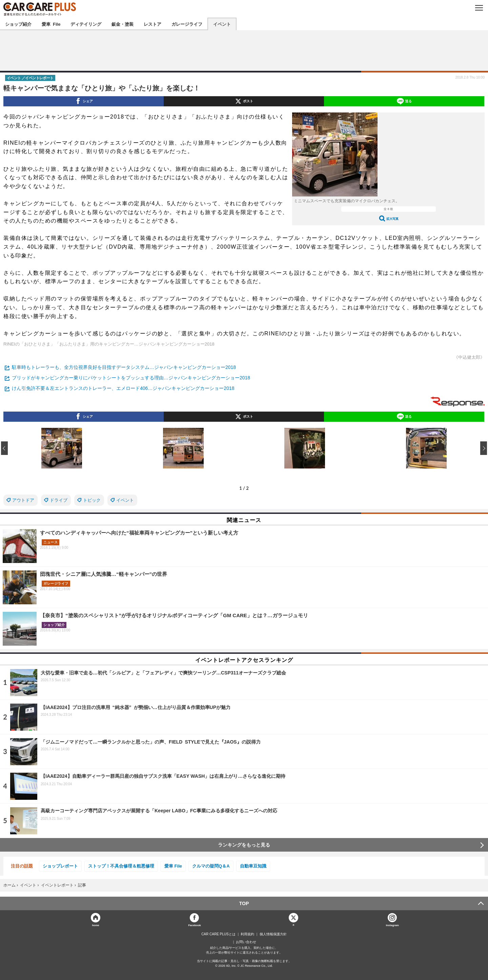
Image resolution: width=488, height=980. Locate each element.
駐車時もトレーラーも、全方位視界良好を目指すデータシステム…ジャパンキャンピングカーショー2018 (124, 367)
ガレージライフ (187, 24)
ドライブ (59, 500)
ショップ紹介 (18, 24)
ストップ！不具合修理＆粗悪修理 (121, 866)
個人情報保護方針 (273, 934)
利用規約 (247, 934)
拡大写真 (392, 219)
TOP (244, 903)
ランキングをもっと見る (244, 845)
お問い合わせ (246, 942)
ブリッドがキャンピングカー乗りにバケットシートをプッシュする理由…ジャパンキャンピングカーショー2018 (131, 378)
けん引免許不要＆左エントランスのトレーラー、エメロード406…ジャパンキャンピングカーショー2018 (123, 388)
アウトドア (23, 500)
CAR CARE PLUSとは (218, 934)
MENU (479, 8)
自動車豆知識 (253, 866)
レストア (152, 24)
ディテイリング (86, 24)
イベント (222, 24)
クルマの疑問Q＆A (211, 866)
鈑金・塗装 (123, 24)
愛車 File (51, 24)
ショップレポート (60, 866)
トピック (92, 500)
